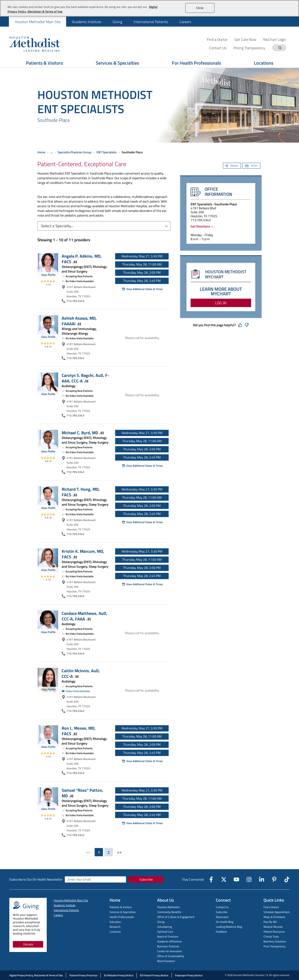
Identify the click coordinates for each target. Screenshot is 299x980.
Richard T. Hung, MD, (81, 492)
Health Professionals (122, 917)
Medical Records (273, 927)
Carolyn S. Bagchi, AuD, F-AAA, (85, 378)
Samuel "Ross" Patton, (82, 793)
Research (115, 927)
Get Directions (201, 226)
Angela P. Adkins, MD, (82, 259)
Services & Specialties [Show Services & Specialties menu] (117, 63)
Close (200, 8)
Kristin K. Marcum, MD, (83, 554)
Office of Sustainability (171, 956)
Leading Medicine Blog (229, 927)
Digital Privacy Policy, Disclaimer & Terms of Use (36, 975)
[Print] (251, 166)
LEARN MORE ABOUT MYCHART (221, 291)
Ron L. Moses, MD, (79, 731)
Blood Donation (166, 961)
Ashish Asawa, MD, (79, 321)
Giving (117, 22)
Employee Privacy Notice (189, 975)
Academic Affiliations (170, 941)
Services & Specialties (123, 912)
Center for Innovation (169, 951)
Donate (28, 944)
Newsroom (222, 917)
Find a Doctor (217, 39)
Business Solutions (275, 941)
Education (115, 922)
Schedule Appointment (277, 912)
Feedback (221, 932)
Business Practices (168, 946)
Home (41, 152)
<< (88, 852)
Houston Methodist (168, 907)
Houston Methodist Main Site (38, 22)
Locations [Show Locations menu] (264, 63)
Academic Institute (87, 22)
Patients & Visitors (121, 907)
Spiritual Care (165, 932)
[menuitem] (37, 22)
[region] (149, 8)
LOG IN (221, 303)
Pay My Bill (270, 922)
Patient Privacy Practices (83, 975)
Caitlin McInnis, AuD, (81, 673)
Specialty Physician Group (75, 152)
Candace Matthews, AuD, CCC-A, (84, 616)
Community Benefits (169, 912)
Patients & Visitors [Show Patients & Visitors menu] (44, 63)
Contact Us (222, 907)
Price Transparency (274, 946)
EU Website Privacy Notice (119, 975)
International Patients (151, 22)
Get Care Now (245, 39)
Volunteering (165, 927)
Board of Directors (168, 936)
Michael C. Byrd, (83, 433)
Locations (115, 932)
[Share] (232, 166)
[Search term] (280, 48)
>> (119, 852)
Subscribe (146, 879)
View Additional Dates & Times (142, 289)
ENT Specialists (107, 152)
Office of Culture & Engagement (176, 917)
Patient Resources (274, 932)
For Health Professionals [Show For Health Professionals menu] (196, 63)
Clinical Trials (271, 936)
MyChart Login (275, 39)
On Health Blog (225, 922)
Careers (185, 22)
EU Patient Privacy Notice (154, 975)
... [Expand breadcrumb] (52, 152)
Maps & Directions (274, 917)
